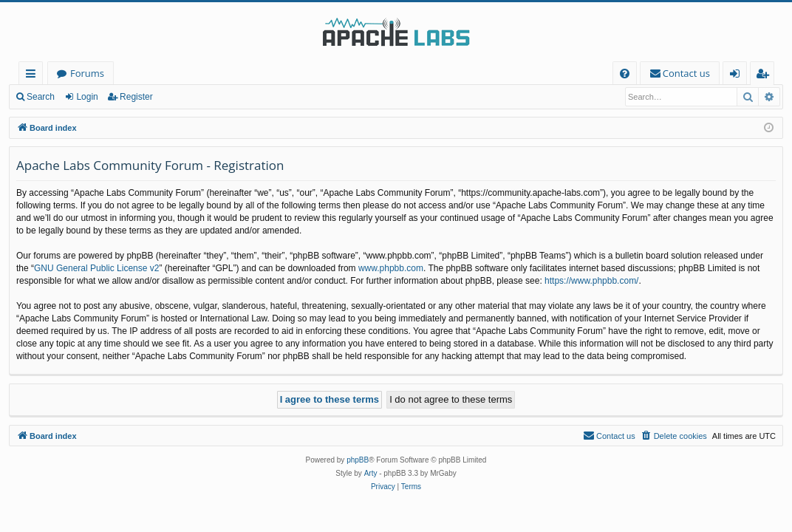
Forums (87, 73)
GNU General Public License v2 (96, 268)
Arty (371, 473)
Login (87, 97)
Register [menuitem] (765, 76)
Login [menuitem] (738, 76)
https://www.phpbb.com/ (591, 281)
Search (41, 97)
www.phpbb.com (391, 268)
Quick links (34, 76)
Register (136, 97)
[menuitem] (625, 74)
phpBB (358, 460)
